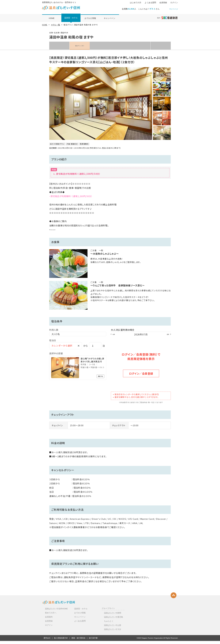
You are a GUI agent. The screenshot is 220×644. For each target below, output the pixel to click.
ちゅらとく (109, 624)
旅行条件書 (93, 641)
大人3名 (56, 338)
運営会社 (47, 641)
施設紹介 (59, 46)
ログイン (174, 3)
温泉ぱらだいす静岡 (113, 616)
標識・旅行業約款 (78, 641)
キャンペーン (110, 18)
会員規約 (49, 620)
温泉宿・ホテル (71, 18)
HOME (52, 18)
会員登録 (163, 3)
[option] (101, 106)
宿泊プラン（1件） (80, 46)
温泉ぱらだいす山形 (113, 628)
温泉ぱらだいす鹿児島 (114, 620)
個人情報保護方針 (61, 641)
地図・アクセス (140, 46)
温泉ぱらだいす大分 (113, 632)
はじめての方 (136, 3)
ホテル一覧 (56, 25)
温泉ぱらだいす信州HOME (56, 612)
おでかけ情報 (90, 18)
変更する (98, 381)
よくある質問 (150, 3)
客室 (100, 46)
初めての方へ (51, 616)
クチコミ (161, 46)
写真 (120, 46)
